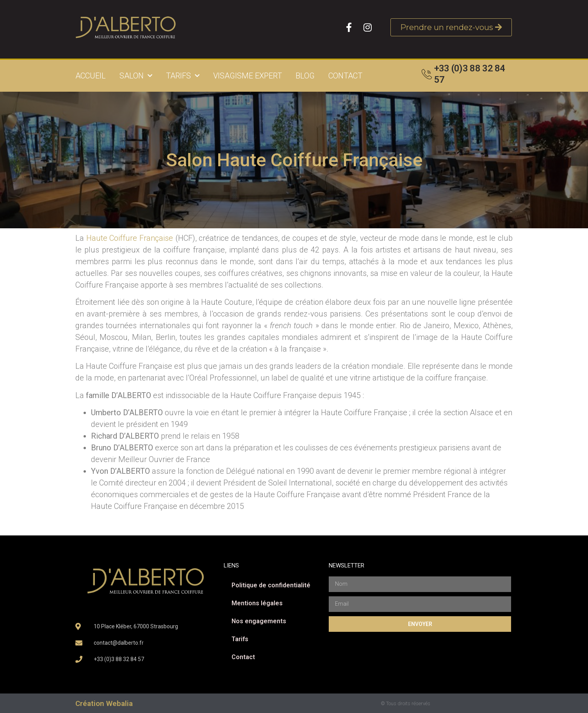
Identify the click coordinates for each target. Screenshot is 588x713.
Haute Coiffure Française (130, 238)
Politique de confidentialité (271, 585)
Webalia (119, 703)
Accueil (91, 76)
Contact (345, 76)
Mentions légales (257, 603)
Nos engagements (259, 621)
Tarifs (183, 76)
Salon (136, 76)
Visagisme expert (248, 76)
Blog (305, 76)
